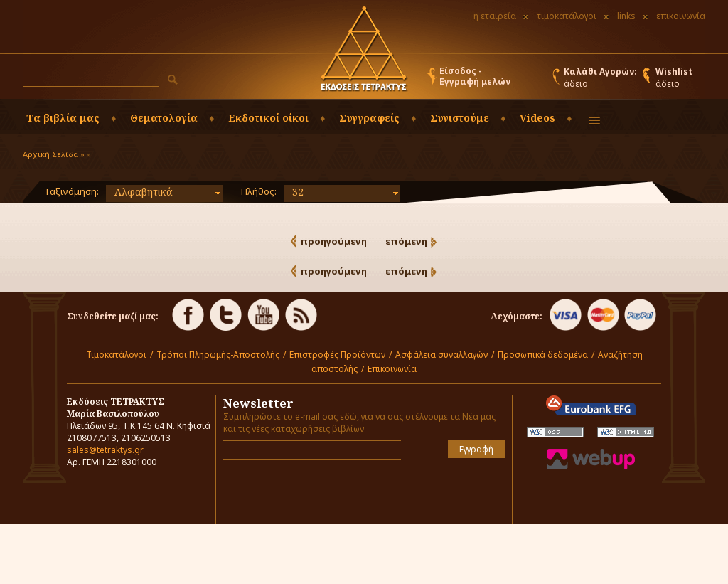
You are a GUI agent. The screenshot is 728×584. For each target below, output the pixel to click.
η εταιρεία (495, 16)
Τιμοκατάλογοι (116, 355)
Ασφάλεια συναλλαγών (441, 355)
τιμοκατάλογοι (567, 16)
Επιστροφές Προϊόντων (337, 355)
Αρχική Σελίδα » (54, 154)
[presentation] (306, 492)
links (626, 16)
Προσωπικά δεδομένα (543, 355)
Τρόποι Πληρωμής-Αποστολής (218, 355)
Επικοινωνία (392, 369)
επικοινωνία (681, 16)
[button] (173, 80)
